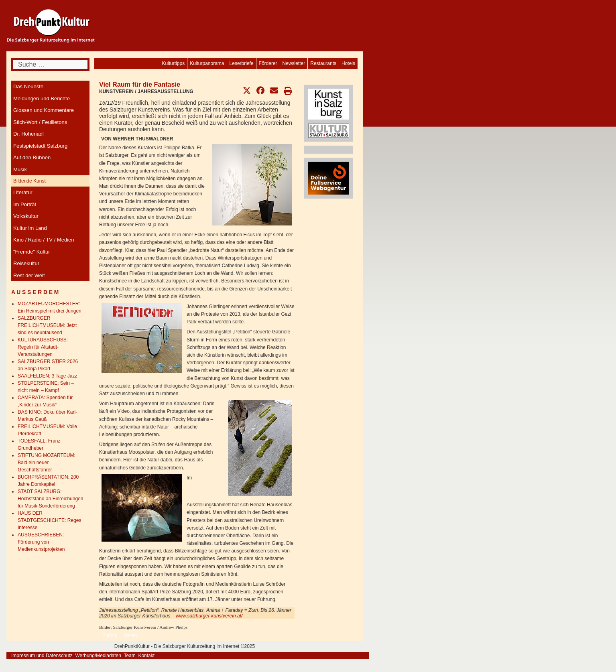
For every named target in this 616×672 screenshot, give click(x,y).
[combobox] (50, 64)
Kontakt (146, 656)
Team (129, 656)
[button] (247, 91)
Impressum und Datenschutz (42, 656)
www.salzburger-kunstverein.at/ (209, 616)
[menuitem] (348, 63)
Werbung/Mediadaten (98, 656)
